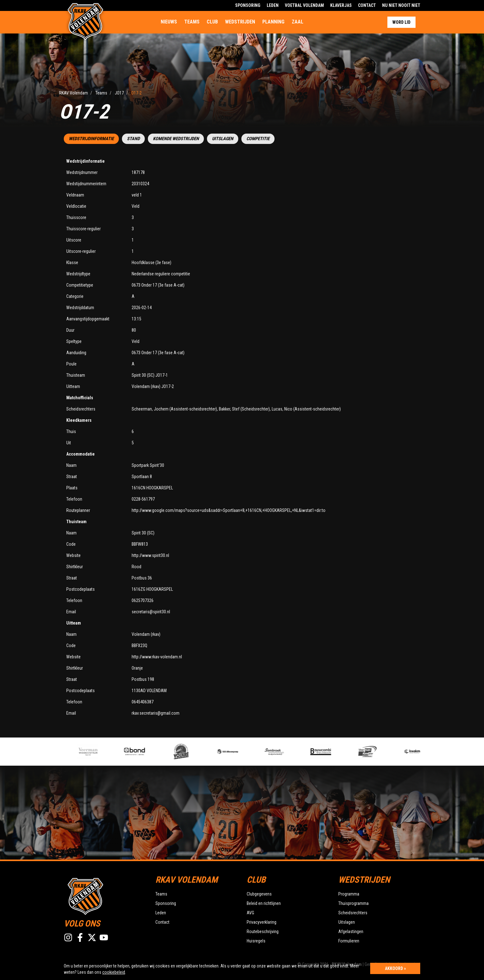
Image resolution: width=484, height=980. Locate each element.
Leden (273, 5)
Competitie (258, 139)
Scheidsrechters (353, 913)
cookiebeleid (114, 972)
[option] (110, 752)
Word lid (401, 22)
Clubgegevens (259, 894)
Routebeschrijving (263, 932)
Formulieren (349, 941)
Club (212, 22)
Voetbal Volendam (304, 5)
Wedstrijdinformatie (91, 139)
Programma (349, 894)
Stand (133, 139)
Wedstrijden (240, 22)
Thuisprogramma (353, 903)
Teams (192, 22)
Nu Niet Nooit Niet (401, 5)
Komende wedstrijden (176, 139)
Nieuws (169, 22)
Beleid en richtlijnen (264, 903)
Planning (273, 22)
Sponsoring (248, 5)
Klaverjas (341, 5)
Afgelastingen (351, 932)
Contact (367, 5)
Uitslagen (223, 139)
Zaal (297, 22)
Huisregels (256, 941)
